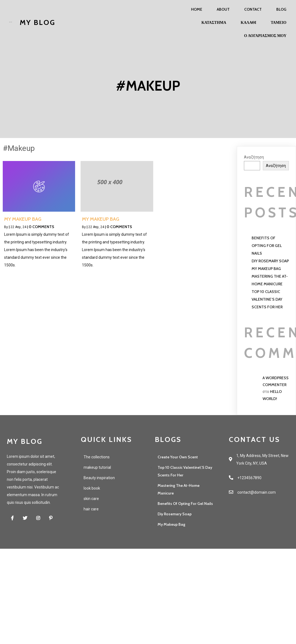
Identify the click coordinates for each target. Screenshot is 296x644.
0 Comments (42, 227)
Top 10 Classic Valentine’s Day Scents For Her (267, 299)
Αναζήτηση (254, 157)
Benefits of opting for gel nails (267, 246)
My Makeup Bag (266, 269)
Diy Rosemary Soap (270, 261)
